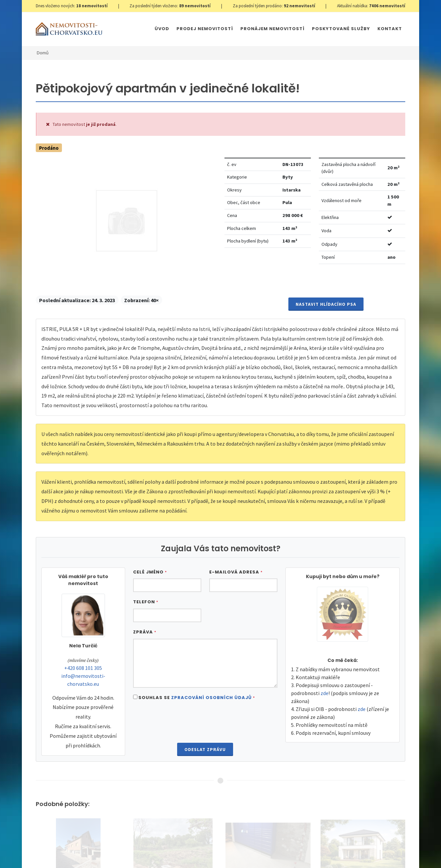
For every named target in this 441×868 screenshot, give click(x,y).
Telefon (146, 602)
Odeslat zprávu (205, 749)
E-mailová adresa (236, 572)
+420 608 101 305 (83, 668)
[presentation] (205, 723)
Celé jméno (150, 572)
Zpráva (145, 632)
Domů (43, 53)
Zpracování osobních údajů (211, 698)
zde (324, 693)
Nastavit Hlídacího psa (326, 304)
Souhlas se (197, 698)
